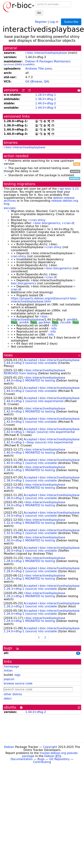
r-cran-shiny (37, 220)
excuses (10, 208)
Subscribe (71, 22)
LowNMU (29, 64)
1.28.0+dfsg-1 (46, 95)
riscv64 (65, 322)
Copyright (50, 747)
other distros (13, 694)
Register (41, 22)
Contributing (42, 762)
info (55, 325)
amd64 (72, 320)
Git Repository (59, 759)
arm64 (24, 322)
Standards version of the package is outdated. (42, 175)
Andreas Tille (35, 69)
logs (18, 675)
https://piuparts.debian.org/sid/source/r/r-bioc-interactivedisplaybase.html (44, 300)
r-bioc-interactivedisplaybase (46, 53)
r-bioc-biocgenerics (47, 223)
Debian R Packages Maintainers (48, 61)
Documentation (22, 759)
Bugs (41, 759)
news (8, 355)
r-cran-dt (68, 223)
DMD (18, 64)
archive (9, 64)
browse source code (18, 683)
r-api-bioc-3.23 (68, 189)
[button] (6, 161)
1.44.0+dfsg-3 (46, 108)
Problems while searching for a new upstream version (42, 162)
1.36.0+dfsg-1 (46, 99)
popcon (9, 679)
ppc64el (44, 322)
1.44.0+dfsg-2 (46, 103)
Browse (37, 81)
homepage (11, 666)
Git (27, 81)
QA (46, 81)
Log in (54, 22)
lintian (8, 671)
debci (8, 699)
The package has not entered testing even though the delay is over (42, 170)
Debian (9, 747)
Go (39, 13)
